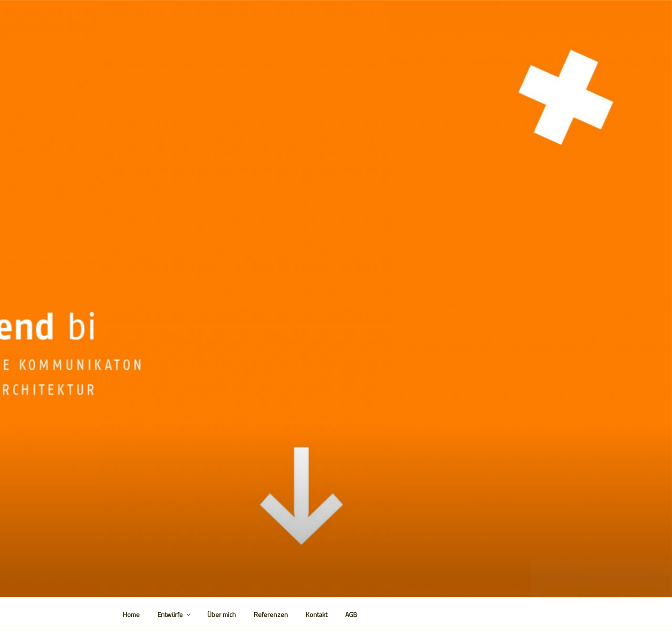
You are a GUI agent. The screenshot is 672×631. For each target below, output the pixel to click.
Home (131, 614)
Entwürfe (175, 614)
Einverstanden (592, 596)
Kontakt (317, 614)
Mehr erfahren (553, 576)
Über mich (222, 614)
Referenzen (271, 614)
